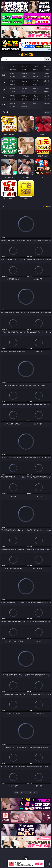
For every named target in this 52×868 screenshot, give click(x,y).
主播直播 (35, 77)
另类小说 (24, 99)
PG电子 (13, 66)
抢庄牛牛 (46, 69)
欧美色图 (35, 88)
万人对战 (35, 66)
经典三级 (24, 84)
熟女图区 (35, 92)
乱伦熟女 (35, 84)
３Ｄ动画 (46, 74)
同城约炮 (13, 103)
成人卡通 (35, 81)
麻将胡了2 (13, 69)
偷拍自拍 (24, 81)
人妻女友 (35, 96)
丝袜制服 (24, 77)
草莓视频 (35, 103)
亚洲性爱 (13, 81)
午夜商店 (24, 103)
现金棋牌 (35, 69)
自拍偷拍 (24, 74)
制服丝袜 (13, 84)
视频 (4, 75)
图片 (4, 90)
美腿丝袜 (13, 92)
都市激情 (13, 96)
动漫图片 (46, 88)
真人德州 (24, 66)
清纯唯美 (24, 92)
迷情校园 (13, 99)
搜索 (48, 59)
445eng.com (26, 55)
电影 (4, 82)
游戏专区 (46, 66)
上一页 (23, 793)
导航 (4, 105)
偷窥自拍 (13, 88)
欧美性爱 (46, 81)
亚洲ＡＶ (13, 74)
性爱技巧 (46, 99)
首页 (17, 793)
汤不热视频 (46, 103)
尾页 (35, 793)
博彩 (4, 68)
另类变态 (46, 84)
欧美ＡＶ (35, 74)
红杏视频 (13, 106)
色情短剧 (24, 106)
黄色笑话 (35, 99)
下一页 (29, 793)
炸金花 (24, 69)
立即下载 (39, 864)
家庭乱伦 (24, 96)
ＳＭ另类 (46, 77)
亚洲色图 (24, 88)
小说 (4, 97)
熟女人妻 (13, 77)
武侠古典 (46, 96)
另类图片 (46, 92)
